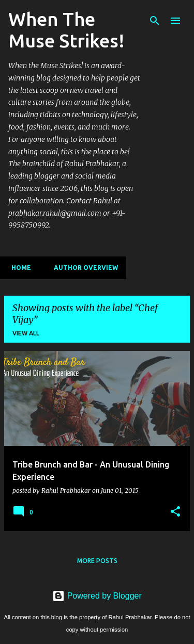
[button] (175, 512)
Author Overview (83, 268)
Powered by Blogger (97, 596)
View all (26, 333)
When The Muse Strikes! (66, 30)
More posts (97, 561)
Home (18, 268)
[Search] (155, 21)
